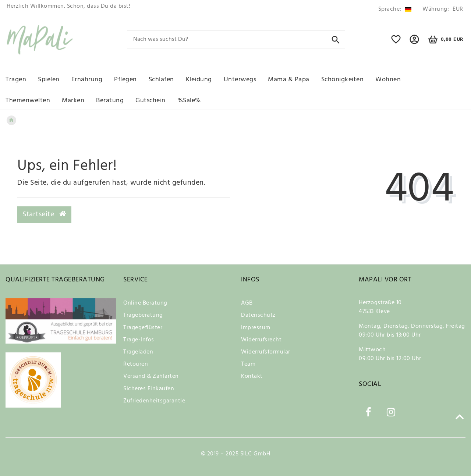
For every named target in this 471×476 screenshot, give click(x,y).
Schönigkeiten (343, 80)
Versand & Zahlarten (151, 376)
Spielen (49, 80)
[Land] (395, 9)
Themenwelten (28, 101)
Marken (73, 101)
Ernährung (87, 80)
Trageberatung (143, 315)
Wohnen (388, 80)
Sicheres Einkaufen (149, 389)
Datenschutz (258, 315)
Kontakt (252, 376)
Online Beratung (145, 303)
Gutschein (150, 101)
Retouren (136, 364)
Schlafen (161, 80)
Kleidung (199, 80)
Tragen (16, 80)
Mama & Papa (289, 80)
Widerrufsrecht (261, 340)
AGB (247, 303)
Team (248, 364)
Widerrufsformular (266, 352)
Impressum (256, 328)
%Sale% (189, 101)
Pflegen (125, 80)
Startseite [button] (44, 214)
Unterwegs (240, 80)
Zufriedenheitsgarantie (154, 401)
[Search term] (236, 40)
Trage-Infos (139, 340)
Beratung (110, 101)
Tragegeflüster (143, 328)
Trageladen (138, 352)
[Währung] (442, 9)
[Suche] (336, 39)
